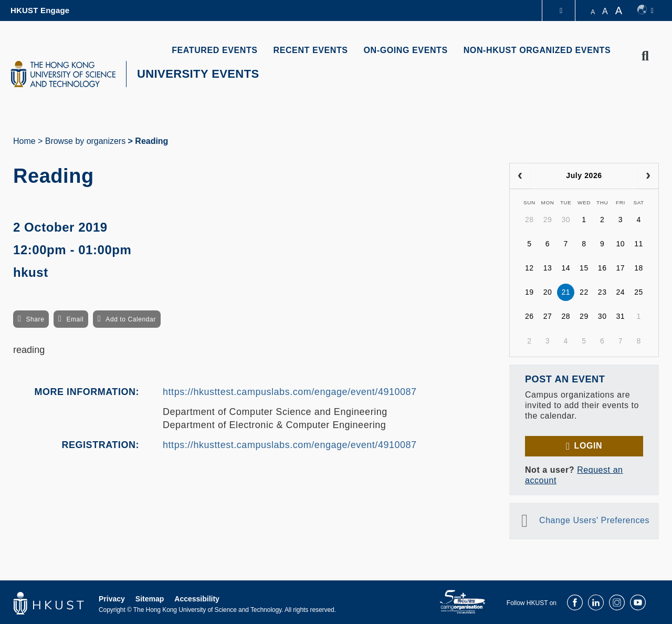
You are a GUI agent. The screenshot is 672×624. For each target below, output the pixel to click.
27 (548, 316)
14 (566, 268)
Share (35, 319)
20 (548, 292)
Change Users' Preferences (594, 520)
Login (588, 446)
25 (639, 292)
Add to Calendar (131, 319)
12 (529, 268)
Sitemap (150, 599)
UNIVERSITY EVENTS (198, 74)
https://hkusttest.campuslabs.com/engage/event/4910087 (290, 392)
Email (75, 319)
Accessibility (197, 599)
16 (602, 268)
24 (620, 292)
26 (529, 316)
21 (566, 292)
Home (24, 141)
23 (602, 292)
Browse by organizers (85, 141)
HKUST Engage (40, 10)
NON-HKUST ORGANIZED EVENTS (537, 50)
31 (620, 316)
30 (566, 220)
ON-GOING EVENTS (406, 50)
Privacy (112, 599)
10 (620, 244)
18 (639, 268)
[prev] (520, 176)
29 (548, 220)
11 (639, 244)
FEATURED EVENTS (214, 50)
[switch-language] (645, 11)
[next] (648, 176)
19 (529, 292)
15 (584, 268)
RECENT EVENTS (311, 50)
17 (620, 268)
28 (529, 220)
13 (548, 268)
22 (584, 292)
